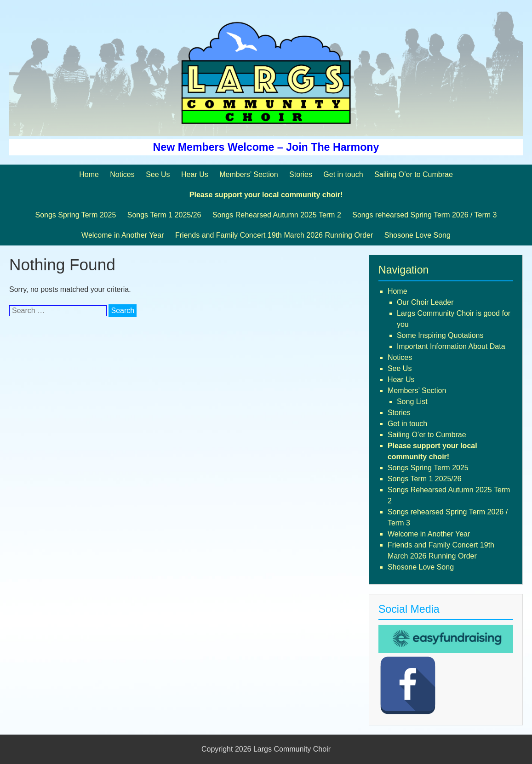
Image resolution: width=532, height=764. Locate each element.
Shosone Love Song (418, 235)
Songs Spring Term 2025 (75, 215)
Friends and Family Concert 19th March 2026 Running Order (274, 235)
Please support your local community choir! (266, 195)
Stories (301, 174)
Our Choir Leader (425, 302)
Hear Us (195, 174)
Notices (122, 174)
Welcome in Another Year (123, 235)
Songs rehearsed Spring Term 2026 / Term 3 (424, 215)
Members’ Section (249, 174)
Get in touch (343, 174)
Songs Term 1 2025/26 (164, 215)
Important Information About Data (451, 346)
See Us (158, 174)
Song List (412, 402)
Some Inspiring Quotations (440, 335)
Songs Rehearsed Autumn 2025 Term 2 (277, 215)
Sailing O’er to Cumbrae (414, 174)
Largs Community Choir (292, 749)
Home (89, 174)
